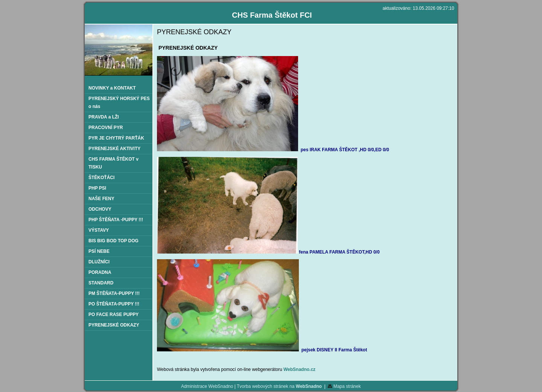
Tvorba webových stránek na (279, 386)
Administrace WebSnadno (207, 386)
